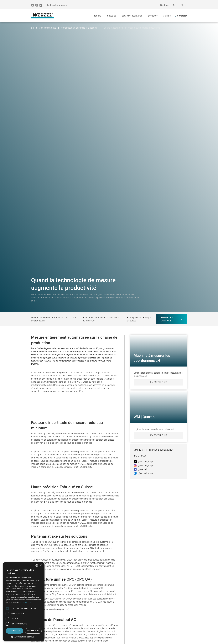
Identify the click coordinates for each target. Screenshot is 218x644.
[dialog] (24, 602)
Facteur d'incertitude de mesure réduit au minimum (101, 319)
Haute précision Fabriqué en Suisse (139, 319)
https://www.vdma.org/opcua (54, 609)
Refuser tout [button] (33, 631)
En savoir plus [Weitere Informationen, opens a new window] (26, 602)
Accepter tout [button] (14, 631)
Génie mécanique (48, 28)
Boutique (165, 5)
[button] (183, 5)
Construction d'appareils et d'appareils (80, 28)
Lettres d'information (57, 5)
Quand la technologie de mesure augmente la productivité (132, 28)
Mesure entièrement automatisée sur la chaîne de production (54, 319)
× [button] (41, 566)
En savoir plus (159, 382)
